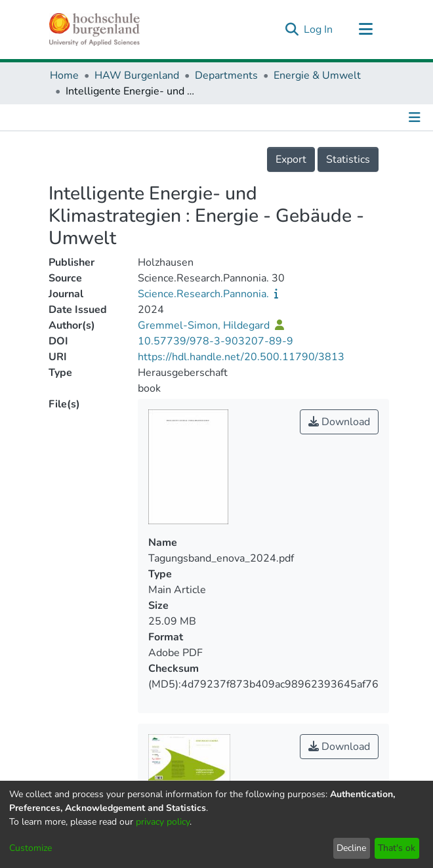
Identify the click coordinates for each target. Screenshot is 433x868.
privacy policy (163, 822)
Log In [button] (319, 30)
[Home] (94, 30)
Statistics (348, 159)
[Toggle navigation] (365, 30)
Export (291, 159)
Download (339, 422)
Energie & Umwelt (317, 75)
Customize (31, 848)
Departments (226, 75)
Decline (351, 848)
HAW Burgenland (137, 75)
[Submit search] (292, 30)
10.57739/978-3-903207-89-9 (216, 341)
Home (64, 75)
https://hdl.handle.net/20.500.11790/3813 (241, 357)
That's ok (397, 848)
